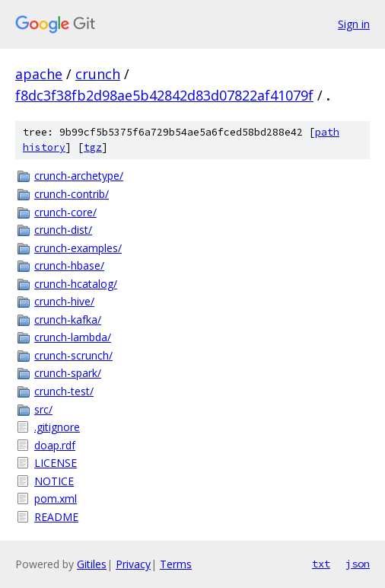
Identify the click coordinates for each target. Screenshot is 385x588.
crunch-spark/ (68, 373)
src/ (43, 409)
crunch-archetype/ (79, 176)
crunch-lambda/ (73, 337)
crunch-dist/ (63, 230)
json (358, 564)
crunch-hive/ (64, 301)
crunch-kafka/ (68, 320)
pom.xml (56, 499)
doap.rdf (55, 445)
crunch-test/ (64, 391)
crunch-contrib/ (72, 194)
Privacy (133, 564)
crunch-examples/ (78, 248)
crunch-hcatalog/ (76, 284)
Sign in (354, 24)
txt (321, 564)
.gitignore (57, 427)
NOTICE (54, 481)
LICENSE (56, 463)
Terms (176, 564)
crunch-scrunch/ (73, 355)
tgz (93, 147)
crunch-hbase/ (69, 265)
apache (39, 74)
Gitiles (92, 564)
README (56, 517)
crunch (98, 74)
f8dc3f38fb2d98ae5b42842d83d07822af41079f (164, 95)
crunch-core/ (65, 212)
